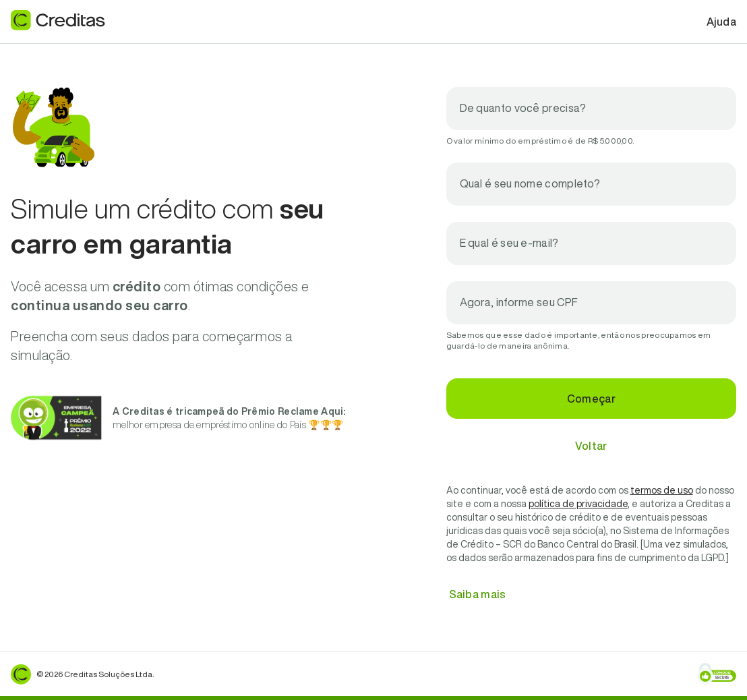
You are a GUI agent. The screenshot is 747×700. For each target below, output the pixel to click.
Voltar (591, 446)
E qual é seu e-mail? (509, 243)
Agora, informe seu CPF (519, 302)
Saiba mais (478, 594)
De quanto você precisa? (523, 108)
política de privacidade (578, 504)
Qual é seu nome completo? (530, 183)
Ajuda (722, 22)
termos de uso (662, 490)
